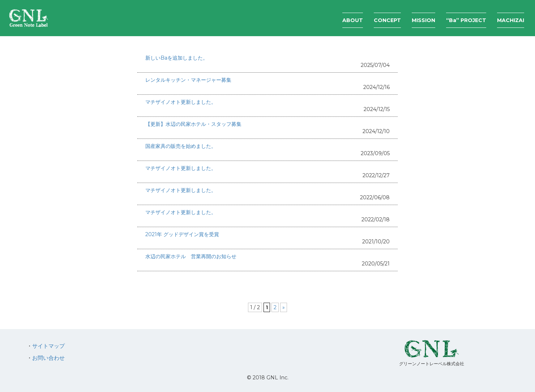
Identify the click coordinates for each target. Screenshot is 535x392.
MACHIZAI (511, 20)
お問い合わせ (48, 358)
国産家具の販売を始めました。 (181, 146)
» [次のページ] (284, 307)
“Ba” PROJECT (466, 20)
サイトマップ (48, 346)
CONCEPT (387, 20)
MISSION (423, 20)
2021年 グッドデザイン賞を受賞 (182, 234)
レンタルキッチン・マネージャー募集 (188, 80)
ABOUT (353, 20)
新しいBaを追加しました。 (177, 58)
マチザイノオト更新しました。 (181, 102)
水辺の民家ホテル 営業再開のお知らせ (191, 256)
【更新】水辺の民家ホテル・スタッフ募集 (193, 124)
